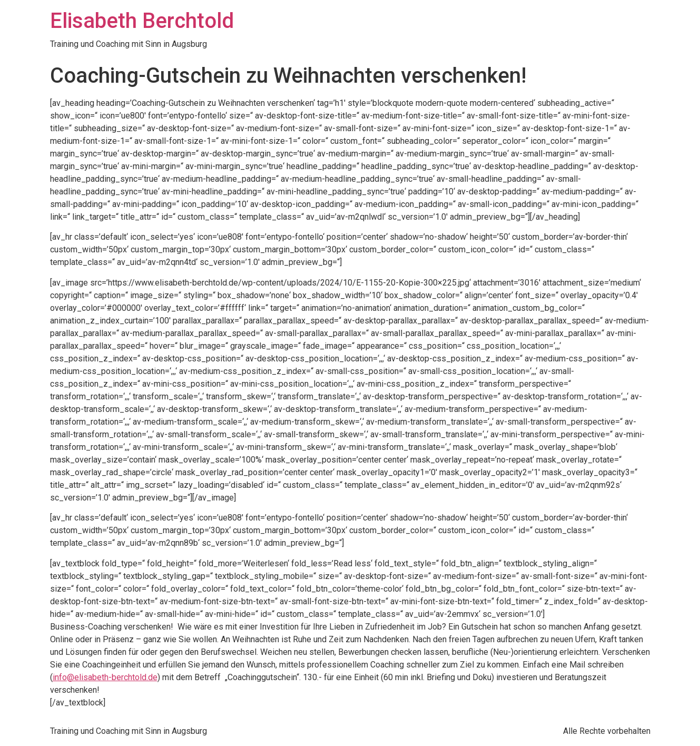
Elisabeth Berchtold (142, 21)
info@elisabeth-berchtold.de (105, 677)
